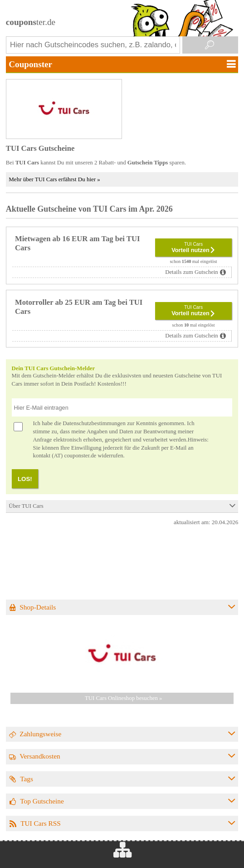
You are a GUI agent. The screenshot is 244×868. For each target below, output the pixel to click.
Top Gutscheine (42, 801)
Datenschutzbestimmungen (94, 423)
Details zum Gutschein (192, 272)
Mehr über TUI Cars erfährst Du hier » (54, 179)
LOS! (25, 479)
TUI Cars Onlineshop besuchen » (124, 698)
